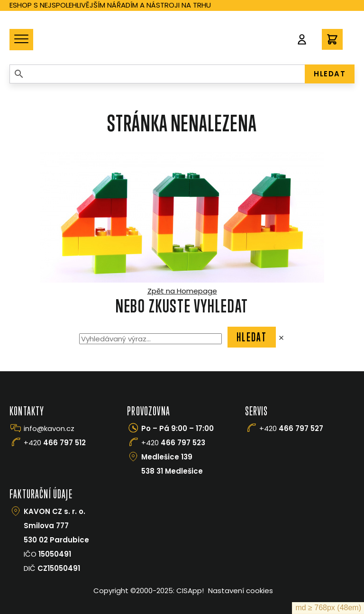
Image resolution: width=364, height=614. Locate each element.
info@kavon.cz (49, 428)
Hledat (252, 337)
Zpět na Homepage (182, 291)
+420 (55, 443)
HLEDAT (330, 74)
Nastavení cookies (241, 591)
